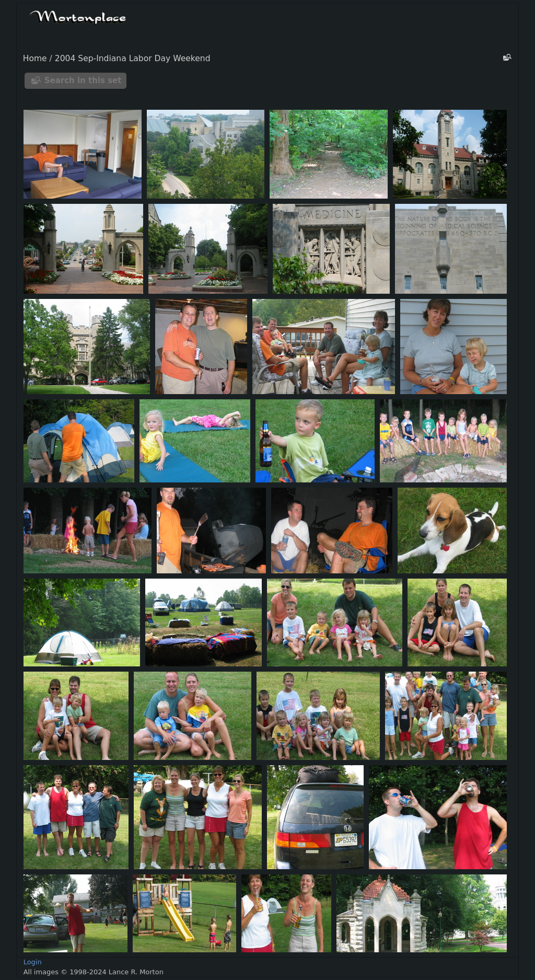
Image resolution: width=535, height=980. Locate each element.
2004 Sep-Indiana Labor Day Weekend (133, 59)
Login (33, 962)
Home (35, 59)
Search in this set (83, 80)
